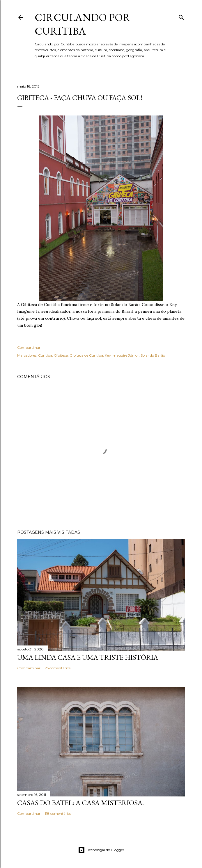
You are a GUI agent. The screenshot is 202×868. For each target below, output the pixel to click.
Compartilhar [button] (29, 347)
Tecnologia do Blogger (101, 850)
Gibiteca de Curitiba (86, 355)
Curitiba (45, 355)
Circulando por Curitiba (83, 24)
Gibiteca (61, 355)
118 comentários (58, 813)
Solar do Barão (153, 355)
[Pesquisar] (181, 16)
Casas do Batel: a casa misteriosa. (80, 803)
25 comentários (58, 668)
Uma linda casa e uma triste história (88, 657)
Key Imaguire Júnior (122, 355)
